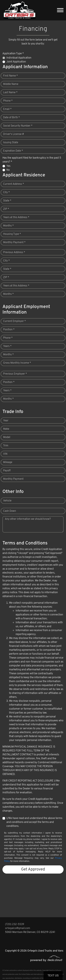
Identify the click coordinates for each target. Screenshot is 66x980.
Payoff (7, 471)
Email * (7, 109)
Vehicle (7, 501)
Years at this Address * (16, 217)
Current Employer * (14, 321)
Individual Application (19, 58)
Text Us (53, 976)
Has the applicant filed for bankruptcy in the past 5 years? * (32, 160)
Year (6, 421)
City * (6, 192)
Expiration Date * (13, 151)
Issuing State (11, 143)
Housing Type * (12, 234)
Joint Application (16, 62)
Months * (8, 226)
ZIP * (6, 209)
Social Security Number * (18, 126)
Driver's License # (14, 134)
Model (7, 437)
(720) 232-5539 (15, 924)
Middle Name (11, 84)
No (8, 170)
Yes (8, 166)
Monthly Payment (13, 479)
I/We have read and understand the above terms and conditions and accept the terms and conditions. (34, 822)
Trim (6, 446)
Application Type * (13, 54)
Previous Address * (14, 252)
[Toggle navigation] (60, 10)
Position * (9, 330)
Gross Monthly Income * (17, 363)
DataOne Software (55, 970)
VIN (5, 454)
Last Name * (10, 93)
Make (6, 429)
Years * (7, 346)
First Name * (11, 76)
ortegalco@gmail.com (18, 928)
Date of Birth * (11, 118)
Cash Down (10, 511)
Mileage (8, 462)
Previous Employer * (15, 374)
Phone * (8, 101)
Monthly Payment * (14, 242)
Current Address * (14, 184)
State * (7, 201)
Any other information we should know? (28, 519)
